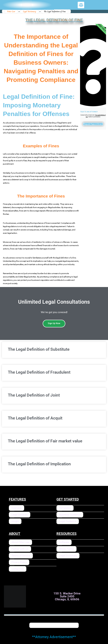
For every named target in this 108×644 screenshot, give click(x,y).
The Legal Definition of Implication (39, 464)
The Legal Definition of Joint (34, 395)
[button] (81, 5)
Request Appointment (93, 124)
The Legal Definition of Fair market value (45, 441)
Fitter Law (11, 11)
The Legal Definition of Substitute (39, 349)
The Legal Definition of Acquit (35, 418)
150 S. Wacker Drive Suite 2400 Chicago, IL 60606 (67, 596)
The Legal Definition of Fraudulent (39, 372)
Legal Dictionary (30, 11)
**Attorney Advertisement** (54, 637)
